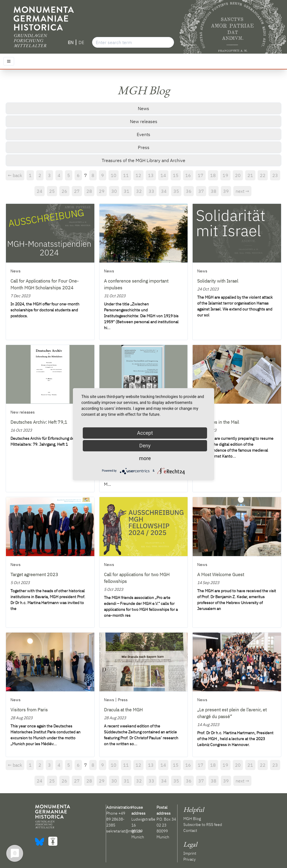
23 (275, 175)
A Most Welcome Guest (221, 574)
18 (213, 175)
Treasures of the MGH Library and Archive (143, 160)
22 (263, 175)
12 (138, 175)
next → (242, 191)
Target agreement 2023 (34, 574)
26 (64, 191)
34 (164, 191)
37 (201, 191)
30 (114, 191)
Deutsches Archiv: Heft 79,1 (39, 422)
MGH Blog (192, 819)
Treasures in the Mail (218, 422)
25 (52, 191)
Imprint (190, 853)
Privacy (190, 859)
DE (81, 42)
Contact (190, 830)
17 (201, 175)
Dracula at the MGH (123, 710)
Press (144, 147)
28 (89, 191)
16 (188, 175)
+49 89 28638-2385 (116, 819)
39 (226, 191)
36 (189, 191)
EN (71, 42)
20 (238, 175)
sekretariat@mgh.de (124, 831)
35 (176, 191)
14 (163, 175)
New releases (144, 121)
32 (139, 191)
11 (126, 175)
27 (77, 191)
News (143, 108)
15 (176, 175)
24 (40, 191)
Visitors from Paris (29, 710)
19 (225, 175)
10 (114, 175)
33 (151, 191)
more (145, 458)
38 (214, 191)
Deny (145, 446)
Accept (145, 433)
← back (15, 175)
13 (151, 175)
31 (127, 191)
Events (143, 134)
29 (102, 191)
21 (250, 175)
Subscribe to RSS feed (203, 825)
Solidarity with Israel (218, 281)
